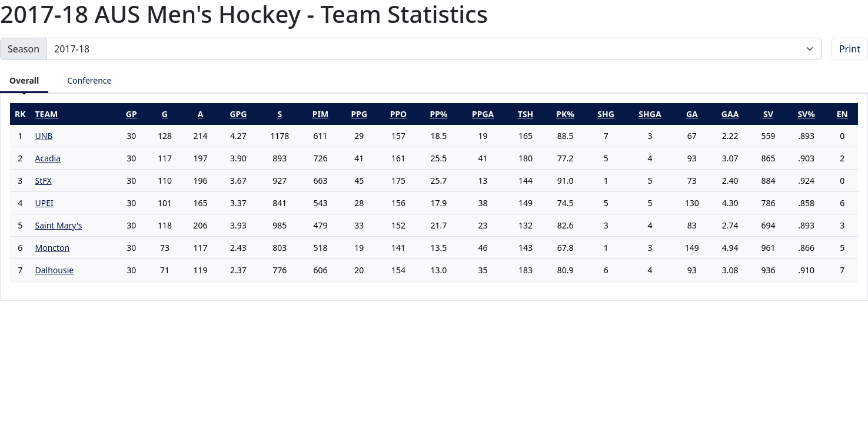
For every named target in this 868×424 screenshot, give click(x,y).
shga (650, 114)
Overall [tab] (24, 80)
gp (132, 114)
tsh (526, 114)
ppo (398, 114)
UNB (44, 136)
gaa (730, 114)
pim (320, 114)
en (842, 114)
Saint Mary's (58, 225)
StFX (43, 180)
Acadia (48, 158)
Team (46, 114)
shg (606, 114)
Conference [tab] (89, 80)
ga (692, 114)
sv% (806, 114)
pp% (438, 114)
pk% (565, 114)
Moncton (52, 248)
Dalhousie (54, 270)
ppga (483, 114)
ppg (360, 114)
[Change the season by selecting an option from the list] (434, 49)
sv (768, 114)
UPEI (44, 203)
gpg (238, 114)
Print (850, 49)
